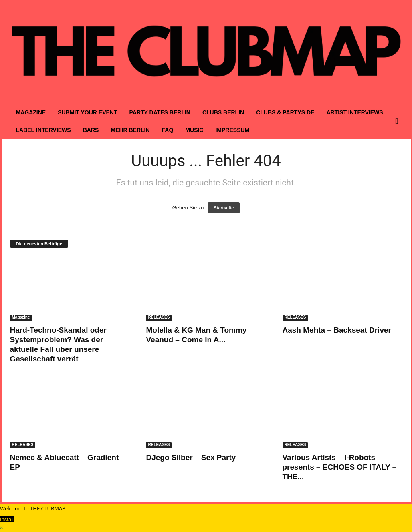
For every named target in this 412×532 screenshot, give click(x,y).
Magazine (21, 317)
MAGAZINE (31, 112)
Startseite (224, 208)
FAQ (168, 130)
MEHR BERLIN (130, 130)
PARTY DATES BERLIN (160, 112)
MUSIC (194, 130)
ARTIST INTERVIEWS (354, 112)
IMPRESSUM (232, 130)
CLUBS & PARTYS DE (285, 112)
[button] (399, 121)
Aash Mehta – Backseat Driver (337, 330)
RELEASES (159, 317)
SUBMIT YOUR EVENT (87, 112)
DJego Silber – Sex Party (191, 457)
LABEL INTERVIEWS (43, 130)
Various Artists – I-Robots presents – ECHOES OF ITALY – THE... (340, 467)
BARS (91, 130)
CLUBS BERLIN (223, 112)
